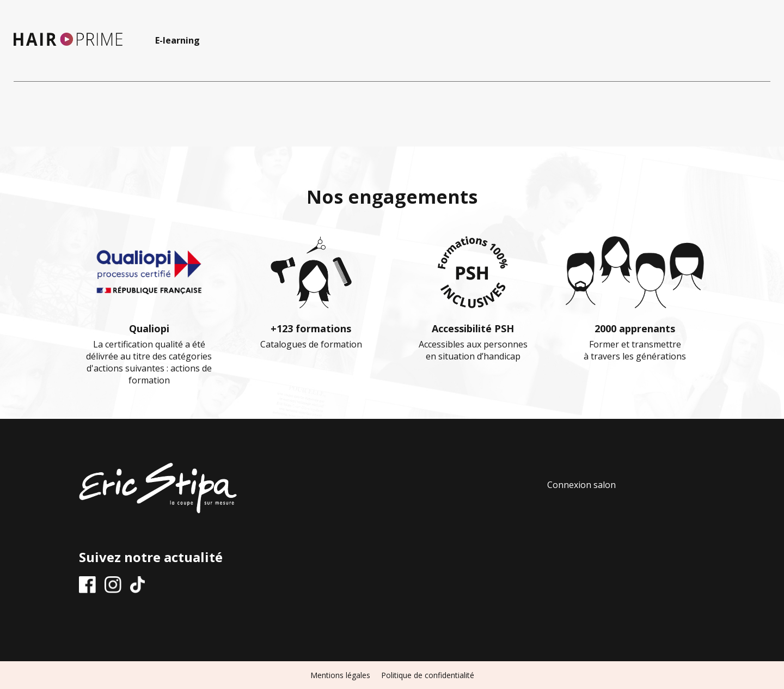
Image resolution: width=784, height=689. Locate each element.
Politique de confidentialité (428, 675)
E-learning (177, 40)
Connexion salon (581, 485)
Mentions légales (340, 675)
